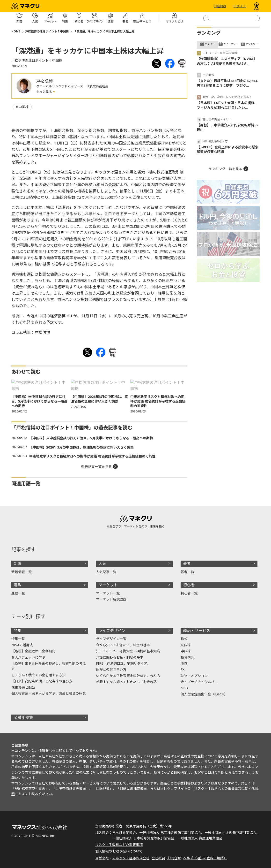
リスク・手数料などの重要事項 (119, 845)
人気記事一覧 (106, 572)
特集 (18, 631)
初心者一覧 (189, 593)
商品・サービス (197, 631)
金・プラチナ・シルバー (199, 682)
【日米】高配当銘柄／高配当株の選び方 (42, 681)
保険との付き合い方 (111, 669)
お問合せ (174, 858)
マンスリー (252, 44)
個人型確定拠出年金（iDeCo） (204, 694)
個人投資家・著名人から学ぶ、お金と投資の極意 (49, 693)
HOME (16, 31)
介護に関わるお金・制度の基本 (120, 657)
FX (183, 669)
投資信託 (187, 657)
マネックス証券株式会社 (131, 858)
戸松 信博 (44, 81)
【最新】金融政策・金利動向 (33, 651)
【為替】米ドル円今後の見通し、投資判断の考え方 (49, 666)
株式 (184, 639)
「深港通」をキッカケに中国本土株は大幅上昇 (104, 31)
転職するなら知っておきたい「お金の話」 (128, 682)
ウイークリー (231, 44)
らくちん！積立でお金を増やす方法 (38, 675)
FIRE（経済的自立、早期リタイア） (123, 663)
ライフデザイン (112, 631)
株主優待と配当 (23, 687)
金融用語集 (23, 717)
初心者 (189, 585)
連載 (18, 585)
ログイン (240, 6)
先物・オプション (194, 676)
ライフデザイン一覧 (111, 639)
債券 (184, 663)
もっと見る (44, 92)
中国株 (23, 107)
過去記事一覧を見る (96, 467)
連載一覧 (18, 593)
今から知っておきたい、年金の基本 (123, 645)
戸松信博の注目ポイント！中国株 (47, 31)
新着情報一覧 (22, 572)
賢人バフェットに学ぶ (28, 657)
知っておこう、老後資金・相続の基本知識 (128, 651)
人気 (102, 563)
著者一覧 (187, 572)
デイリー (210, 44)
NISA (185, 688)
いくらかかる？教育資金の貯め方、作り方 (128, 676)
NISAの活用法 (22, 645)
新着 (18, 563)
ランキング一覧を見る (225, 169)
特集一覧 (18, 639)
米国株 (186, 645)
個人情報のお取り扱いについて (119, 851)
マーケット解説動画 (111, 599)
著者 (187, 563)
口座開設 (220, 6)
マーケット (108, 585)
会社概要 (158, 858)
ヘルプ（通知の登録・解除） (205, 858)
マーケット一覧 (108, 593)
